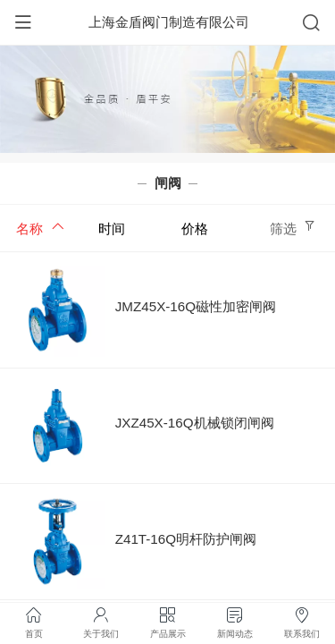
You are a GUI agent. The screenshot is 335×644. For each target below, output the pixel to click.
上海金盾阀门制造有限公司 (169, 22)
